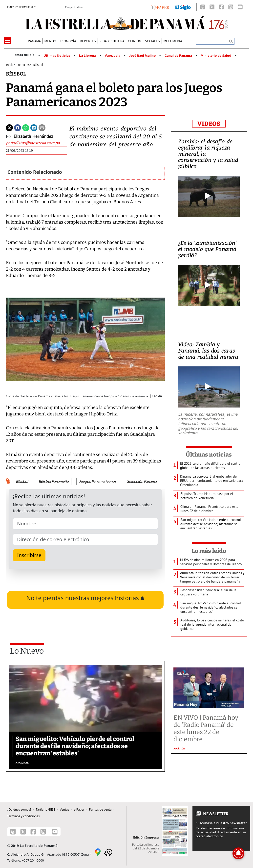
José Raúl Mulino (142, 56)
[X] (212, 7)
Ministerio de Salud (216, 56)
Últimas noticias (209, 455)
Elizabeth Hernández (33, 136)
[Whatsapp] (26, 127)
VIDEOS (209, 124)
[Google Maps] (98, 852)
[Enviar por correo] (42, 127)
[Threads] (203, 7)
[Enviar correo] (36, 143)
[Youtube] (240, 7)
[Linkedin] (34, 127)
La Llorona (87, 56)
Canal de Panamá (178, 56)
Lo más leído (209, 551)
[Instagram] (231, 7)
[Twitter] (9, 127)
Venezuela (113, 56)
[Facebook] (221, 7)
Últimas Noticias (57, 56)
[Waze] (108, 852)
